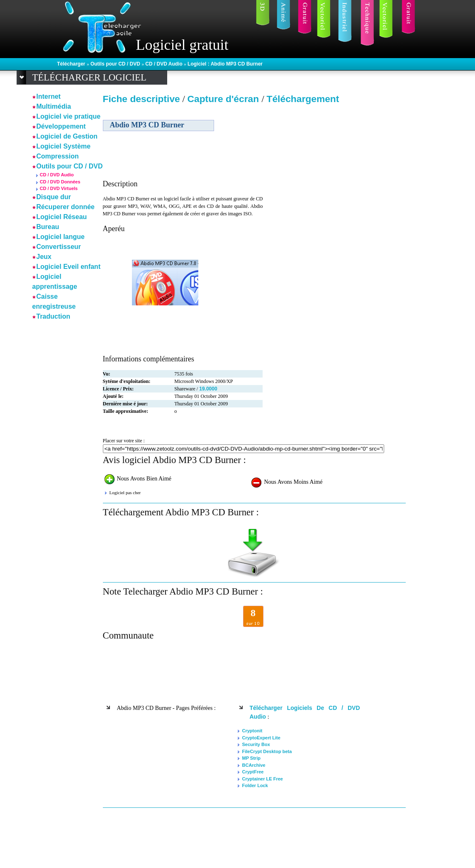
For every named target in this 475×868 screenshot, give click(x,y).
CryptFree (253, 772)
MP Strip (251, 758)
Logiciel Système (64, 146)
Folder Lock (255, 785)
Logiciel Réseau (62, 217)
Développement (61, 126)
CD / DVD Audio (164, 64)
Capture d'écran (224, 99)
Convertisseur (59, 247)
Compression (58, 156)
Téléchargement (303, 99)
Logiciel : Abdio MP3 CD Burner (225, 64)
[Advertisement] (334, 166)
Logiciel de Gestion (67, 136)
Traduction (54, 316)
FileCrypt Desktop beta (267, 751)
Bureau (48, 227)
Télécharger (72, 64)
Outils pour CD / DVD (116, 64)
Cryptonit (252, 731)
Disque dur (54, 197)
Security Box (256, 744)
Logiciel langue (61, 237)
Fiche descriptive (141, 99)
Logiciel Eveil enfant (69, 267)
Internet (49, 96)
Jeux (44, 257)
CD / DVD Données (60, 182)
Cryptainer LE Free (263, 779)
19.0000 (208, 389)
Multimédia (54, 106)
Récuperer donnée (66, 207)
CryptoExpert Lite (261, 738)
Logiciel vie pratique (69, 116)
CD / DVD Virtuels (59, 188)
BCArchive (254, 765)
